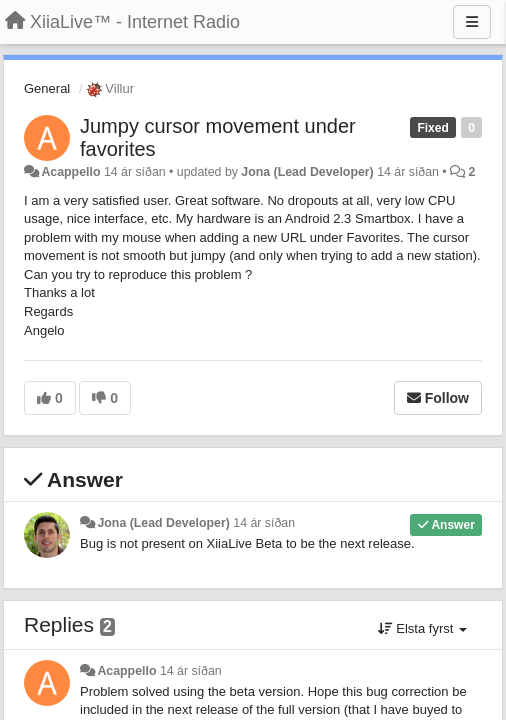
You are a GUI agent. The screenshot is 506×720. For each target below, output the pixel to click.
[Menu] (472, 22)
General (47, 88)
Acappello (70, 172)
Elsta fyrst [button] (422, 628)
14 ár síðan (264, 523)
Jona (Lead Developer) (307, 172)
